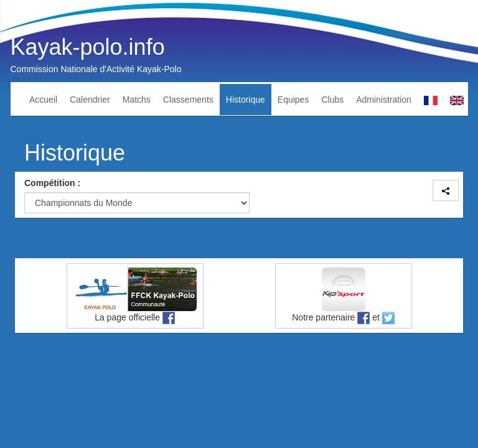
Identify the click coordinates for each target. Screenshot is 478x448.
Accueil (43, 100)
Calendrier (90, 100)
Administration (384, 100)
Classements (188, 100)
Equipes (293, 100)
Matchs (137, 100)
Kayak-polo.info (88, 47)
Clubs (332, 100)
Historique (246, 100)
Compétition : (52, 183)
